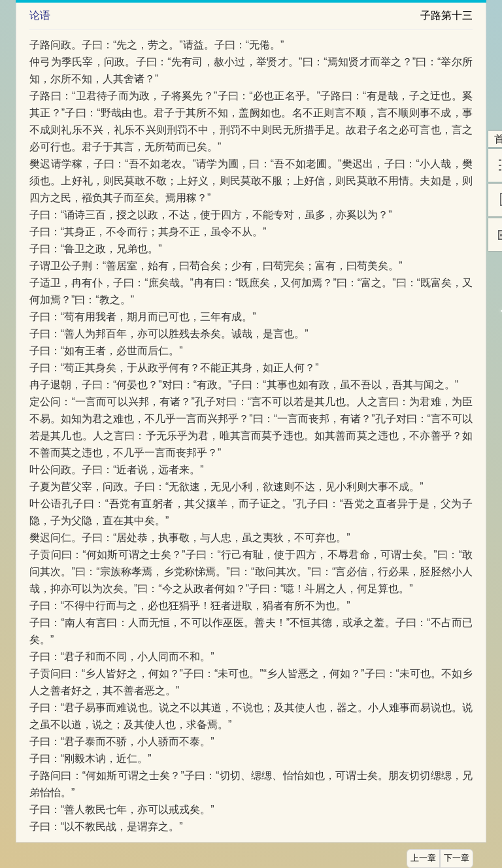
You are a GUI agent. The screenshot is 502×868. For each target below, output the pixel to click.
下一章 (457, 858)
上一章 (423, 858)
